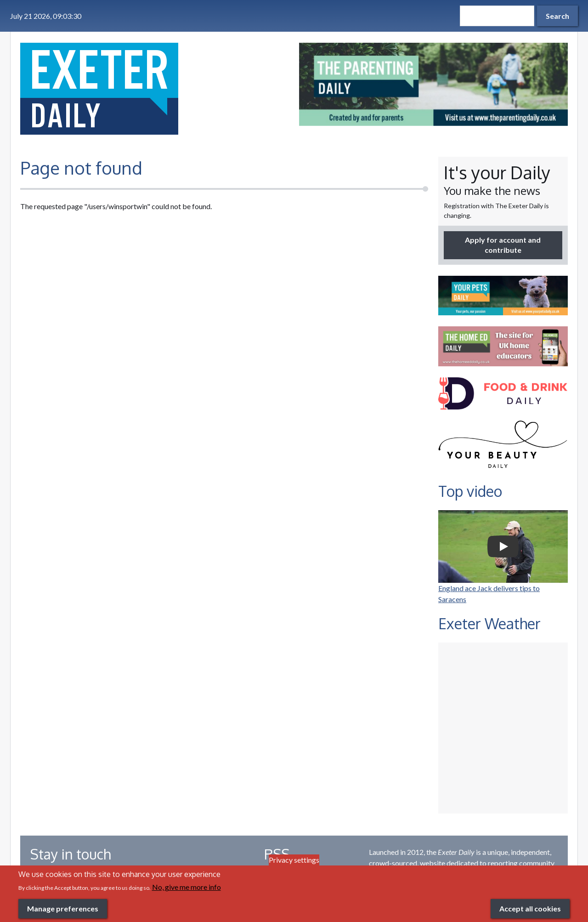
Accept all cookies (530, 908)
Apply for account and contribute (503, 245)
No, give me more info (187, 887)
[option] (433, 84)
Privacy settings (294, 860)
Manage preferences (63, 908)
